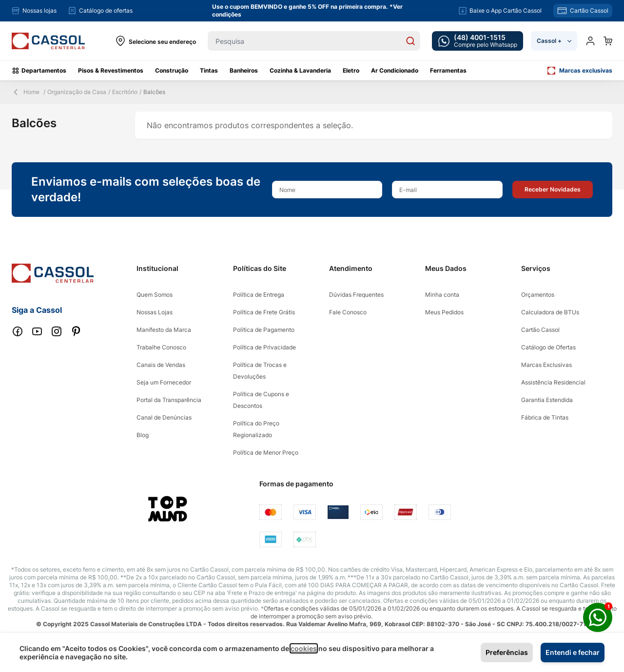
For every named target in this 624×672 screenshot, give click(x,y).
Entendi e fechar (573, 652)
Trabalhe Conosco (161, 347)
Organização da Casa (77, 92)
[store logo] (48, 41)
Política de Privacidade (264, 347)
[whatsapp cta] (478, 41)
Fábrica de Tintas (545, 417)
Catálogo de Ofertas (548, 347)
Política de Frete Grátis (264, 312)
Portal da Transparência (169, 400)
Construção (172, 70)
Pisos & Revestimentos (111, 70)
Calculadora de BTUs (550, 312)
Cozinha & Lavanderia (300, 70)
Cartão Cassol (540, 330)
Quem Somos (155, 295)
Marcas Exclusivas (546, 365)
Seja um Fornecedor (164, 382)
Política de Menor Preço (266, 452)
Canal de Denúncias (164, 417)
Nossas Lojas (155, 312)
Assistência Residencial (553, 382)
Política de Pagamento (264, 330)
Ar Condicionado (395, 70)
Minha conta (442, 295)
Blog (143, 435)
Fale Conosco (348, 312)
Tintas (209, 70)
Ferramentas (448, 70)
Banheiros (244, 70)
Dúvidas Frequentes (356, 295)
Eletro (351, 70)
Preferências (507, 652)
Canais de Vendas (161, 365)
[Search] (410, 41)
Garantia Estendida (547, 400)
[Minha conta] (590, 41)
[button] (553, 190)
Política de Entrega (259, 295)
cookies (304, 648)
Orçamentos (538, 295)
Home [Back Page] (26, 92)
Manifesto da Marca (164, 330)
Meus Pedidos (444, 312)
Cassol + (554, 41)
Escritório (125, 92)
